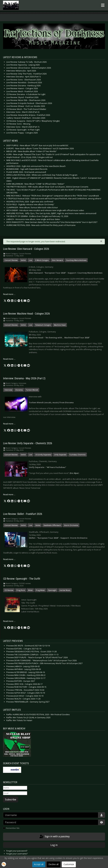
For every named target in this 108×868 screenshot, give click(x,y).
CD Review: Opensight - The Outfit (22, 579)
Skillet (38, 525)
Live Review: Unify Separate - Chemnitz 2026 (28, 443)
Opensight (52, 590)
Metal (30, 590)
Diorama (19, 390)
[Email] (15, 793)
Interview (8, 390)
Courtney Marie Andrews (76, 260)
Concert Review (11, 260)
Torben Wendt (32, 390)
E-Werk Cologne (42, 260)
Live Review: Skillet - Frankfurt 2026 (23, 514)
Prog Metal (40, 590)
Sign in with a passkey (54, 837)
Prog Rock (21, 590)
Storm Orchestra (71, 525)
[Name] (15, 788)
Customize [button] (69, 864)
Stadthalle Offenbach (52, 525)
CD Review (9, 590)
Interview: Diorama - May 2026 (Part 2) (24, 378)
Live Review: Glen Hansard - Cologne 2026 (26, 249)
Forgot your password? (17, 851)
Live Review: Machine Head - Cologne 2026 (27, 314)
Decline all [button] (53, 864)
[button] (5, 301)
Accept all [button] (39, 864)
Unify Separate (60, 455)
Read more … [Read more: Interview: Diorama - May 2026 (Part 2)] (9, 424)
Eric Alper (74, 473)
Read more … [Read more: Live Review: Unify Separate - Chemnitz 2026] (9, 494)
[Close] (101, 241)
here (69, 414)
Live (31, 260)
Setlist (23, 260)
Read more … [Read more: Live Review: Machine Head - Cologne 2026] (9, 359)
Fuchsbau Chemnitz (77, 455)
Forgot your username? (17, 854)
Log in (54, 845)
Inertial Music (65, 590)
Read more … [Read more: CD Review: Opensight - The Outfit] (9, 621)
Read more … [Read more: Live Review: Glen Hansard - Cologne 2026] (9, 294)
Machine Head (60, 325)
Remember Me (13, 828)
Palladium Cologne (43, 325)
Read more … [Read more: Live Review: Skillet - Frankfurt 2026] (9, 559)
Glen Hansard (57, 260)
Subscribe (11, 799)
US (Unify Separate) (43, 455)
